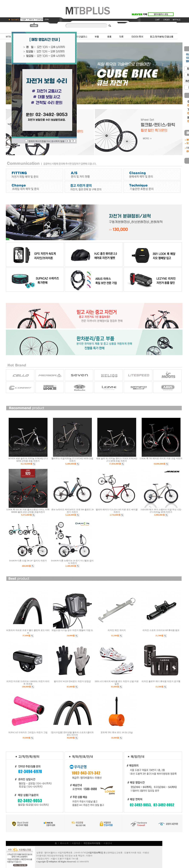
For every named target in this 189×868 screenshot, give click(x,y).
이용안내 (108, 843)
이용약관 (76, 843)
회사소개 (64, 843)
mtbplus (53, 862)
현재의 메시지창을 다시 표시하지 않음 (45, 141)
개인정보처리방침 (55, 856)
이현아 (89, 856)
